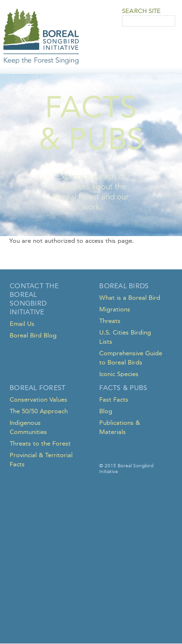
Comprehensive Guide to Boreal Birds (131, 358)
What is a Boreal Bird (130, 298)
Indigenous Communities (28, 427)
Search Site (141, 11)
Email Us (22, 324)
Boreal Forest (38, 388)
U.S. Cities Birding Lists (125, 337)
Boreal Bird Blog (33, 335)
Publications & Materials (120, 427)
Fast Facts (114, 399)
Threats (110, 321)
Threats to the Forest (40, 443)
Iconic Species (119, 374)
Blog (106, 411)
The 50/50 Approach (39, 411)
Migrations (115, 309)
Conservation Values (38, 399)
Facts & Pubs (123, 388)
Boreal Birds (124, 286)
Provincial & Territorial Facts (41, 460)
